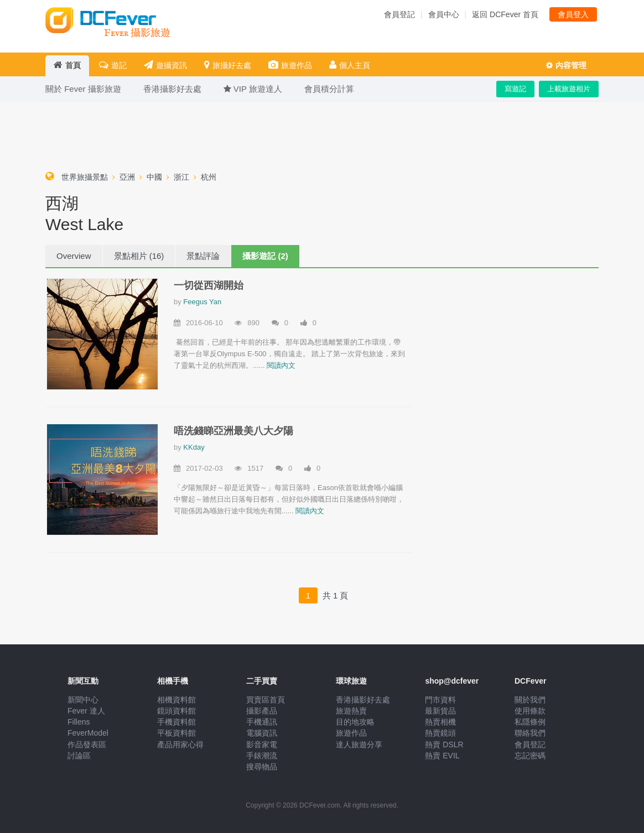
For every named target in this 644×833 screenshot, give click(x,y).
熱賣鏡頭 (440, 733)
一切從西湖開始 (209, 285)
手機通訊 (262, 722)
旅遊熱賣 (351, 711)
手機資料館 (176, 722)
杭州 (209, 177)
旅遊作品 (290, 65)
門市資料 (440, 700)
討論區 (79, 756)
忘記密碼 (530, 756)
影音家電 (262, 745)
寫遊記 (515, 89)
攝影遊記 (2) (265, 256)
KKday (194, 447)
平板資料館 (176, 733)
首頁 (67, 65)
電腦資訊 (262, 733)
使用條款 (530, 711)
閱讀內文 (281, 365)
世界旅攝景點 (85, 177)
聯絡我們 (530, 733)
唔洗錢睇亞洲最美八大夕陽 (233, 431)
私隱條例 (530, 722)
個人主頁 (350, 65)
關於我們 (530, 700)
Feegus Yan (202, 302)
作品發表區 (87, 745)
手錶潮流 (262, 756)
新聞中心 (83, 700)
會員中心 (444, 14)
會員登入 (573, 14)
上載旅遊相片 (569, 89)
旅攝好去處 (228, 65)
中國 (154, 177)
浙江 (181, 177)
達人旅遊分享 (359, 745)
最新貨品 (440, 711)
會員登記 (399, 14)
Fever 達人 (86, 711)
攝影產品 (262, 711)
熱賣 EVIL (442, 756)
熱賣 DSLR (444, 745)
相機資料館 (176, 700)
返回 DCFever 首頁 (505, 14)
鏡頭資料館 (176, 711)
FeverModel (88, 733)
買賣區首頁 (266, 700)
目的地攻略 (355, 722)
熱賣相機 (440, 722)
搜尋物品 (262, 767)
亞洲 (127, 177)
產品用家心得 (180, 745)
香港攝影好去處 (363, 700)
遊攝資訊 (165, 65)
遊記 (113, 65)
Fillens (79, 722)
